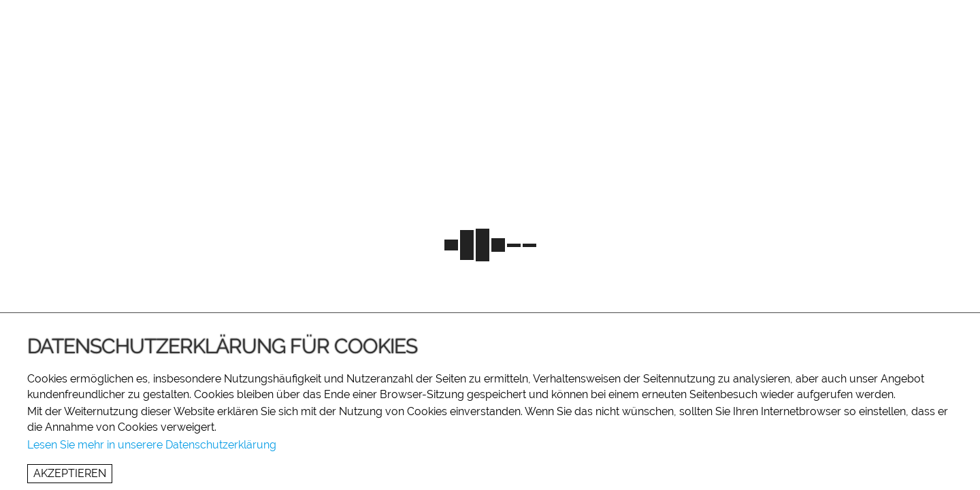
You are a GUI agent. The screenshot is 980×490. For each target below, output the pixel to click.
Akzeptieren (70, 473)
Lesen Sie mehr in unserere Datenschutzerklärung (152, 445)
